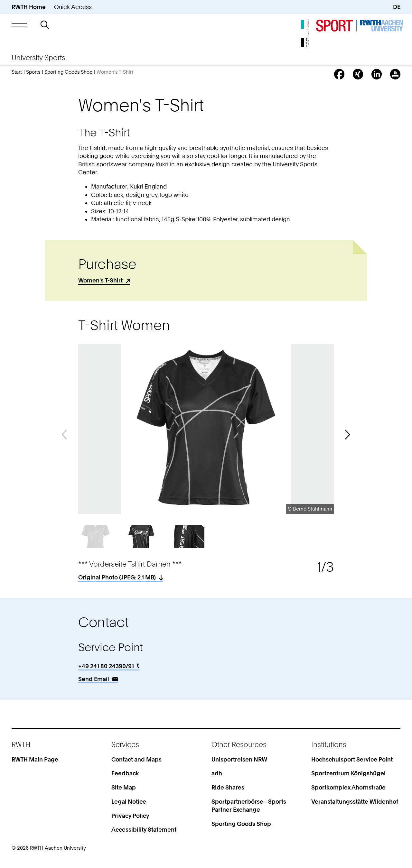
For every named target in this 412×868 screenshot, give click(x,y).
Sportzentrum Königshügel (348, 773)
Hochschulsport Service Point (352, 759)
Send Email (94, 679)
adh (217, 773)
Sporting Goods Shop (68, 72)
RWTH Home (29, 7)
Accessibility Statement (144, 830)
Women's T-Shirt (100, 280)
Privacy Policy (130, 816)
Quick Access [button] (73, 7)
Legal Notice (129, 802)
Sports (33, 72)
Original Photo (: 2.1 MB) (117, 577)
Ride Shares (228, 787)
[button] (19, 25)
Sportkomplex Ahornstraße (348, 787)
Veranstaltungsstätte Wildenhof (355, 802)
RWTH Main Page (35, 759)
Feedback (125, 773)
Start (17, 72)
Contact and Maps (136, 759)
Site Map (124, 787)
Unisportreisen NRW (239, 759)
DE (397, 7)
